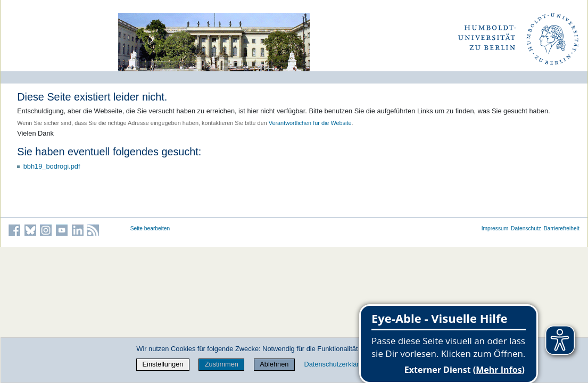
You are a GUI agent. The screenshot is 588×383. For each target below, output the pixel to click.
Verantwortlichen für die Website (310, 123)
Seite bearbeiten (150, 228)
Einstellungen (163, 364)
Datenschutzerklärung (337, 364)
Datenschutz (526, 228)
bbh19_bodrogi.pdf (52, 166)
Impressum (495, 228)
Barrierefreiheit (562, 228)
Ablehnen (274, 364)
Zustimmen (222, 364)
